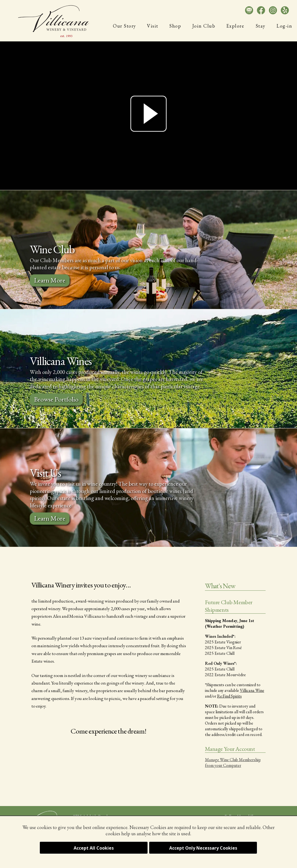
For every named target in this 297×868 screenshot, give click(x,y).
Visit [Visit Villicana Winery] (153, 26)
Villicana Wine (252, 690)
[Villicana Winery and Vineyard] (54, 21)
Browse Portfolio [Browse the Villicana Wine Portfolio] (56, 399)
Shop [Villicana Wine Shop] (175, 26)
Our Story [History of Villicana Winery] (125, 26)
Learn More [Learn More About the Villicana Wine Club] (50, 280)
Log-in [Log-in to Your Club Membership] (284, 26)
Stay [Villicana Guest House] (261, 26)
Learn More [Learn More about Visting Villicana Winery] (50, 518)
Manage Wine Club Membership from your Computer (233, 762)
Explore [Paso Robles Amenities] (235, 26)
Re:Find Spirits (229, 696)
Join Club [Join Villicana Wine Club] (204, 26)
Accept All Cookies (94, 848)
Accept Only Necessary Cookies (203, 848)
